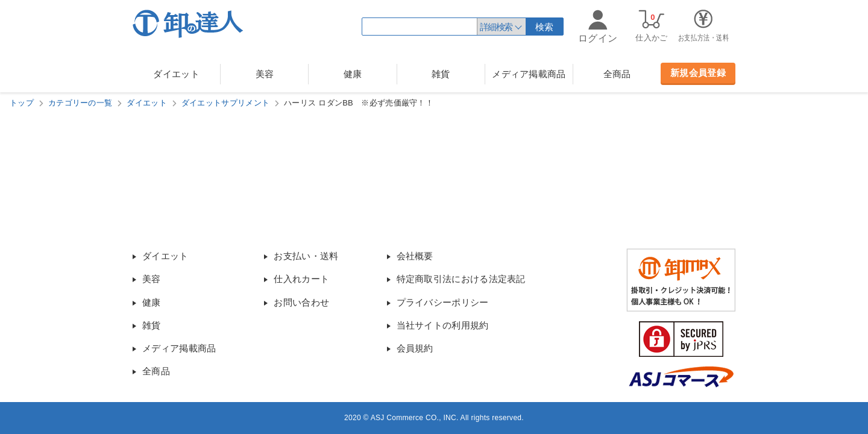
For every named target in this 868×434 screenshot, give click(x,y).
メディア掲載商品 (529, 74)
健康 (353, 74)
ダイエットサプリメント (225, 103)
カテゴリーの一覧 (80, 103)
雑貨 (441, 74)
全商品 (617, 74)
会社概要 (415, 256)
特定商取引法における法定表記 (461, 279)
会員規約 (415, 348)
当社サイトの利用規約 (443, 325)
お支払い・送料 (306, 256)
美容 (265, 74)
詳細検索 (496, 27)
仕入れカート (301, 279)
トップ (22, 103)
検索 (545, 27)
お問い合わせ (301, 302)
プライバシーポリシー (443, 302)
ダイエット (176, 74)
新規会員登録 (698, 73)
